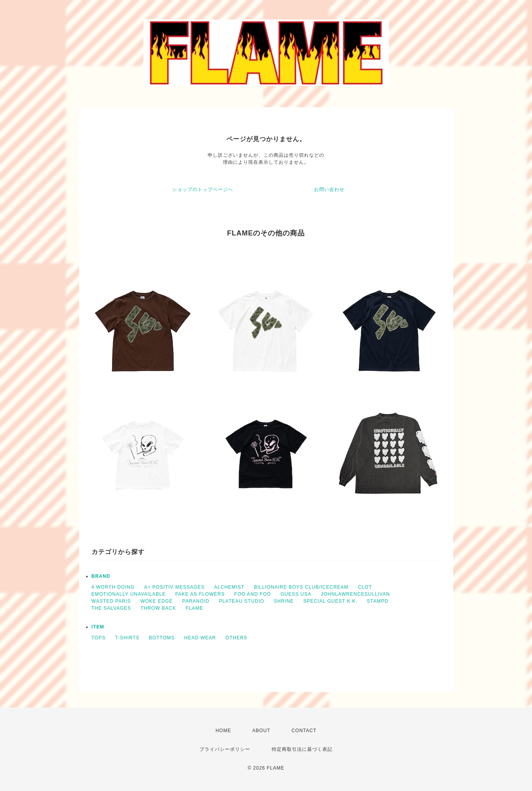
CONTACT (304, 731)
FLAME (194, 608)
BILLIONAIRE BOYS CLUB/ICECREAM (301, 587)
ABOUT (261, 731)
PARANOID (196, 601)
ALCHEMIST (229, 587)
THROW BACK (158, 608)
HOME (223, 731)
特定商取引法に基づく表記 (302, 749)
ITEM (98, 627)
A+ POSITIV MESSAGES (174, 587)
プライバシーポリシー (225, 749)
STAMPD (377, 601)
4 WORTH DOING (113, 587)
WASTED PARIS (111, 601)
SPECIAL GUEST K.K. (330, 601)
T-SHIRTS (127, 638)
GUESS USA (296, 594)
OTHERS (237, 638)
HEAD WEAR (200, 638)
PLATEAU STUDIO (242, 601)
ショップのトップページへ (203, 189)
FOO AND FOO (253, 594)
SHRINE (284, 601)
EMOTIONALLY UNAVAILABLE (129, 594)
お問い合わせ (329, 189)
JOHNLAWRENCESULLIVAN (355, 594)
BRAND (101, 576)
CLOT (365, 587)
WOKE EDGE (156, 601)
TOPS (99, 638)
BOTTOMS (162, 638)
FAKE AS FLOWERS (200, 594)
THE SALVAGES (111, 608)
